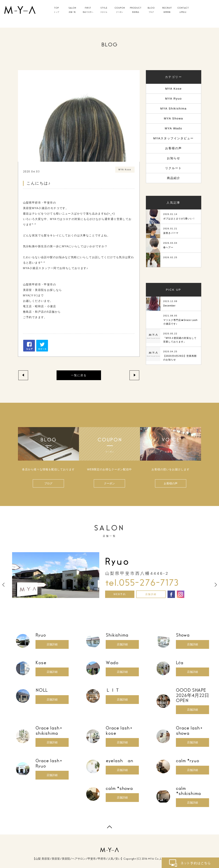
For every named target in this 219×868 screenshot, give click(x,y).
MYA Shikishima (173, 108)
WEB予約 (120, 594)
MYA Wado (173, 128)
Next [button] (216, 585)
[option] (110, 575)
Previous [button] (3, 585)
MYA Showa (173, 118)
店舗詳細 (151, 594)
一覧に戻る (79, 375)
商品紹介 (174, 178)
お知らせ (174, 158)
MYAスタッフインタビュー (173, 138)
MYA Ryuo (174, 98)
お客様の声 (173, 148)
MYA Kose (173, 89)
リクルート (173, 168)
